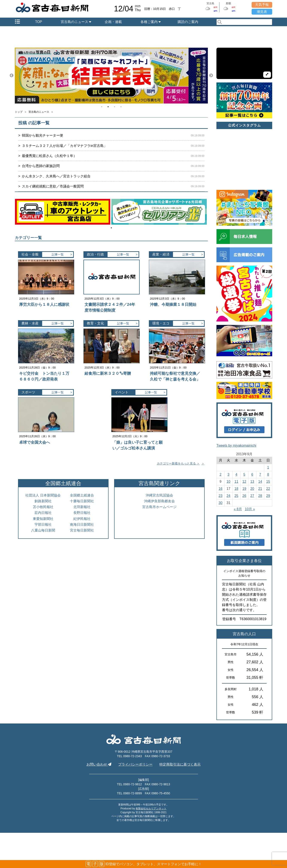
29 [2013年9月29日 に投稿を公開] (268, 496)
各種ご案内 (151, 22)
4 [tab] (121, 107)
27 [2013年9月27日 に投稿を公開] (252, 496)
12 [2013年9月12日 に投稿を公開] (244, 482)
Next (211, 76)
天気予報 (262, 5)
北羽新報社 (82, 507)
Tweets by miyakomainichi (236, 445)
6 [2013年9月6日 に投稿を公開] (252, 474)
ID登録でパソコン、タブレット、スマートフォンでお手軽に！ (144, 864)
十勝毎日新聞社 (82, 501)
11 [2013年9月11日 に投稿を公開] (236, 482)
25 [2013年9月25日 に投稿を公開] (236, 496)
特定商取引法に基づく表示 (180, 764)
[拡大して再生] (267, 75)
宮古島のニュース (76, 22)
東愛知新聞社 (43, 519)
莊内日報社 (43, 513)
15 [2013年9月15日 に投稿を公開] (268, 482)
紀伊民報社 (82, 519)
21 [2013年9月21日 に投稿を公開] (260, 489)
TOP (39, 22)
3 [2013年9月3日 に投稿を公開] (229, 474)
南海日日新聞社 (82, 525)
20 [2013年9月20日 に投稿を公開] (252, 489)
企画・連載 (113, 22)
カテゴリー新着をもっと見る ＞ (178, 463)
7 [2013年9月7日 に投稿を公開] (260, 474)
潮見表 (262, 12)
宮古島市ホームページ (159, 507)
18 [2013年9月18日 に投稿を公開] (236, 489)
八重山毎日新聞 (43, 530)
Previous (12, 76)
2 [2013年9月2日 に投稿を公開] (221, 474)
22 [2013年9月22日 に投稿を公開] (268, 489)
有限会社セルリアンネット (151, 809)
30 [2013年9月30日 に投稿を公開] (221, 503)
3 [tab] (115, 107)
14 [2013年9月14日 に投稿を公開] (260, 482)
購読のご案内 (188, 22)
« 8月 (238, 509)
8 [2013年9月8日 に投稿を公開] (268, 474)
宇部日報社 (43, 525)
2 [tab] (108, 107)
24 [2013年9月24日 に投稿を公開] (228, 496)
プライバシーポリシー (135, 764)
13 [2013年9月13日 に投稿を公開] (252, 482)
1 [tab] (102, 107)
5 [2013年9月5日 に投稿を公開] (244, 474)
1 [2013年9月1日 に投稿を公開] (268, 467)
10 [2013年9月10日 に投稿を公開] (228, 482)
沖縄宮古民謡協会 (159, 495)
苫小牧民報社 (43, 507)
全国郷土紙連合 (82, 495)
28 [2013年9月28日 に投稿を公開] (260, 496)
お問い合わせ (99, 764)
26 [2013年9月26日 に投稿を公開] (244, 496)
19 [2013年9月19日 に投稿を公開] (244, 489)
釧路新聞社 (43, 501)
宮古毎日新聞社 (82, 530)
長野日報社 (82, 513)
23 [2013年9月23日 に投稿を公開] (221, 496)
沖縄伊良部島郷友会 (159, 501)
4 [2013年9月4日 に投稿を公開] (236, 474)
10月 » (250, 509)
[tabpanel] (111, 76)
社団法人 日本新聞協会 (43, 495)
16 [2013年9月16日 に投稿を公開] (221, 489)
